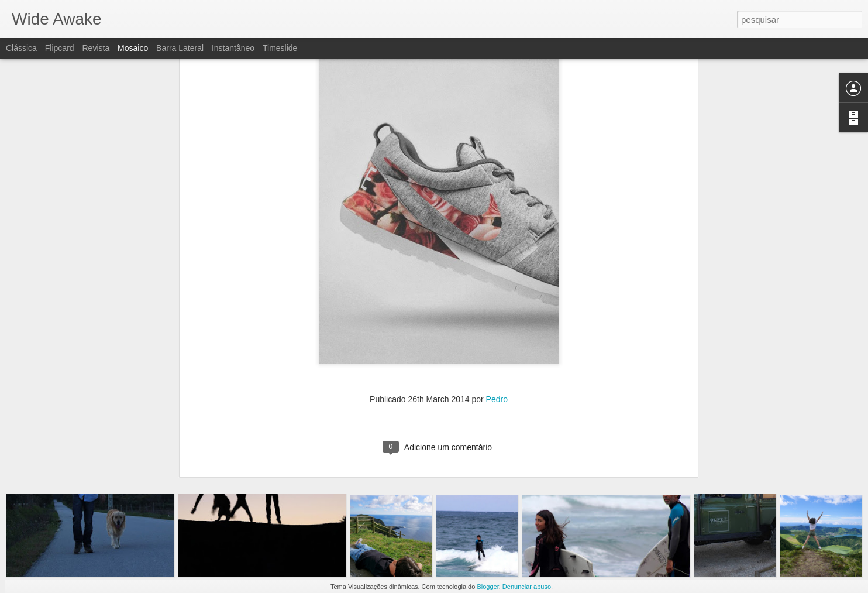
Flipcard (60, 48)
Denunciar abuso (527, 587)
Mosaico (133, 48)
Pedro (497, 256)
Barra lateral (180, 48)
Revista (96, 48)
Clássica (21, 48)
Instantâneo (233, 48)
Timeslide (280, 48)
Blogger (488, 587)
